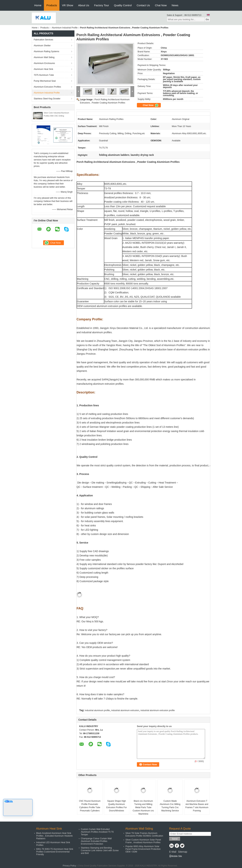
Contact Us (143, 5)
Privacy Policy (69, 866)
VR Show (68, 5)
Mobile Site (176, 856)
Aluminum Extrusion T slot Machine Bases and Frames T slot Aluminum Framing (197, 806)
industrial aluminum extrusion (125, 710)
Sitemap (182, 852)
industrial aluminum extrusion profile (157, 710)
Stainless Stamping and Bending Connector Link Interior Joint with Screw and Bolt (100, 850)
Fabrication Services (43, 40)
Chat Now (161, 5)
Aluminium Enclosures (44, 63)
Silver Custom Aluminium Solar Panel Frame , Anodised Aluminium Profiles (143, 841)
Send (175, 839)
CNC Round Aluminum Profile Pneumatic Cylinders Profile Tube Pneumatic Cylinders (90, 806)
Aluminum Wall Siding (44, 57)
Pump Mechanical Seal (45, 81)
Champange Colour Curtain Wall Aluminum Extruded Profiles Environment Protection (96, 841)
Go (207, 19)
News (175, 5)
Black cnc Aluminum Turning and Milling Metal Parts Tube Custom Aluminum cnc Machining (143, 807)
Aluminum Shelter (42, 46)
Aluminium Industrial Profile (65, 28)
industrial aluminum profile (97, 710)
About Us (84, 5)
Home (38, 5)
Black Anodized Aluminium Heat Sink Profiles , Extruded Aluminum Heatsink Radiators (54, 836)
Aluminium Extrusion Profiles (47, 87)
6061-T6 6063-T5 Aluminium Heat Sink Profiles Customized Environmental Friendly (55, 852)
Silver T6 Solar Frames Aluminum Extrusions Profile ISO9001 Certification (144, 834)
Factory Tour (101, 5)
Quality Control (123, 5)
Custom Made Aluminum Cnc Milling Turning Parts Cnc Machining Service (170, 806)
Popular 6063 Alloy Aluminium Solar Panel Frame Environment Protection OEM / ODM (143, 849)
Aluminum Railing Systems (46, 51)
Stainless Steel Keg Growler (47, 99)
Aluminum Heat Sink (43, 69)
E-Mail (173, 852)
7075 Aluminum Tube (44, 75)
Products (52, 5)
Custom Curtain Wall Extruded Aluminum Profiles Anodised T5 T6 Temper (97, 832)
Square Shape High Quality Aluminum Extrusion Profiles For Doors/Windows (117, 806)
